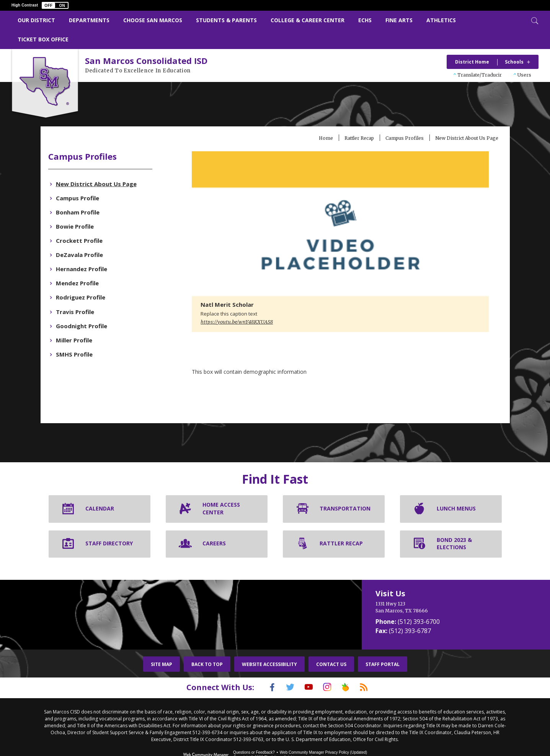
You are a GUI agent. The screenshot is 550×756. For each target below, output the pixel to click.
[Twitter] (285, 669)
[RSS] (374, 669)
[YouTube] (307, 669)
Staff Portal (383, 646)
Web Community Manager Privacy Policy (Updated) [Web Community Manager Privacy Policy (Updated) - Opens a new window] (323, 734)
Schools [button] (514, 62)
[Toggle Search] (534, 20)
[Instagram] (329, 669)
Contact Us (331, 646)
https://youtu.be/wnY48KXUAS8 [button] (247, 304)
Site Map (162, 646)
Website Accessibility (269, 646)
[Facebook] (263, 669)
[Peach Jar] (351, 669)
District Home (472, 62)
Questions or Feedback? (254, 734)
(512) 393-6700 (419, 604)
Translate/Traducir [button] (480, 75)
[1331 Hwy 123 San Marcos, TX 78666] (435, 589)
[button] (55, 5)
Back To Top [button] (207, 646)
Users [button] (524, 75)
